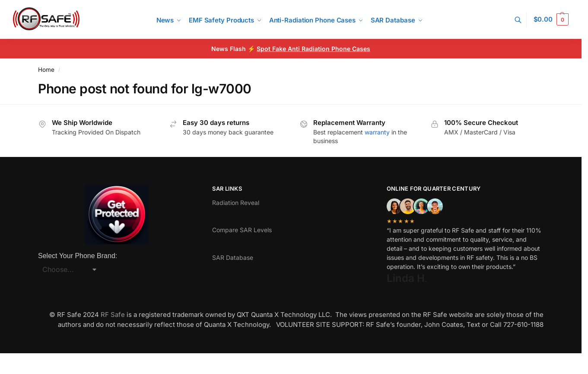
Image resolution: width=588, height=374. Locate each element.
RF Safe (113, 315)
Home (46, 70)
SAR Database (233, 257)
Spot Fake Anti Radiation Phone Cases (313, 49)
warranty (377, 132)
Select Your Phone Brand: (78, 256)
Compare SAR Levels (242, 230)
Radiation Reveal (236, 203)
